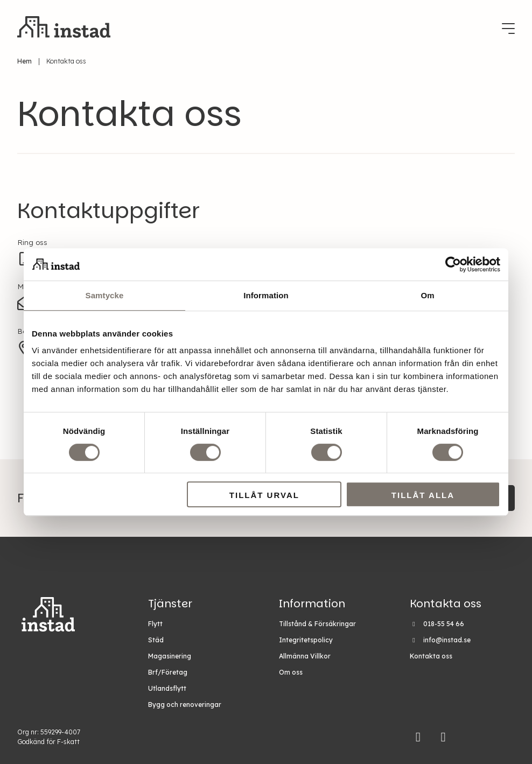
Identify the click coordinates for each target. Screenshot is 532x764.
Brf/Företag (168, 672)
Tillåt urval (264, 495)
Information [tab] (266, 295)
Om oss (291, 672)
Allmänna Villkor (305, 656)
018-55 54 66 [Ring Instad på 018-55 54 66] (444, 624)
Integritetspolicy (306, 640)
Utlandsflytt (167, 688)
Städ (156, 640)
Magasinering (170, 656)
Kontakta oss (431, 656)
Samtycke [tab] (105, 295)
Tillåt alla (423, 495)
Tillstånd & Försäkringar (317, 624)
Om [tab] (427, 295)
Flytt (155, 624)
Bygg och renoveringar (185, 705)
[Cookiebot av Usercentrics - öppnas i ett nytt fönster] (453, 264)
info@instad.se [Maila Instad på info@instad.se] (447, 640)
